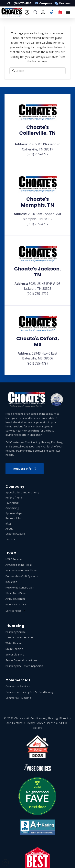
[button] (62, 3)
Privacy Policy (34, 723)
